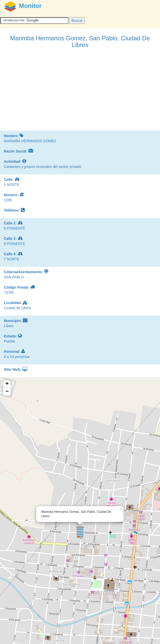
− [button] (7, 392)
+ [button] (7, 384)
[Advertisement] (80, 92)
